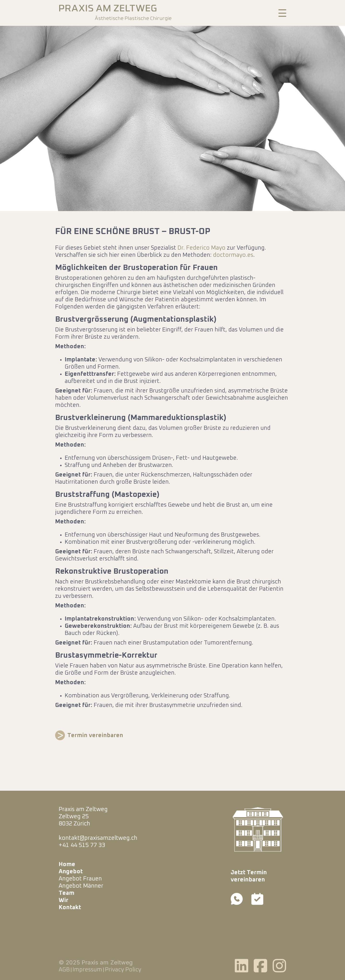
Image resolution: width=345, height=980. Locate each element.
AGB (64, 970)
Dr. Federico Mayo (201, 248)
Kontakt (70, 907)
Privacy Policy (123, 970)
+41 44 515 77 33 (82, 845)
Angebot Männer (81, 886)
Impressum (87, 970)
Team (66, 893)
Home (67, 864)
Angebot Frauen (80, 879)
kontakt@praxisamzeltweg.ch (98, 838)
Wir (63, 900)
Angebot (71, 872)
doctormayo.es (233, 255)
